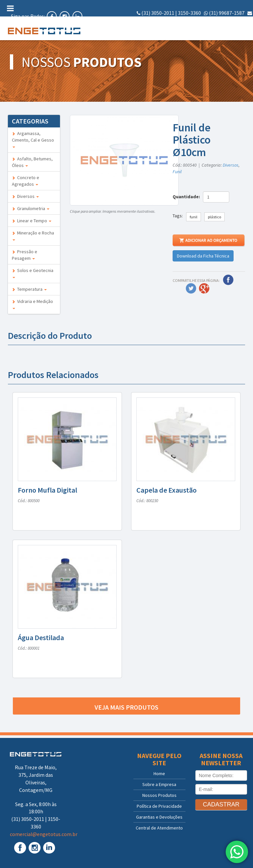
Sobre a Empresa (159, 784)
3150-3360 (189, 13)
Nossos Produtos (159, 795)
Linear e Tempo (32, 221)
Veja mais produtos (126, 707)
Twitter (191, 288)
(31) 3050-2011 (158, 13)
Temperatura (29, 289)
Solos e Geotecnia (33, 273)
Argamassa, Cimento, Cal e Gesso (33, 139)
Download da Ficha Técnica (203, 256)
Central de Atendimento (159, 828)
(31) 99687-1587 (227, 13)
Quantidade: (187, 197)
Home (159, 773)
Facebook (228, 280)
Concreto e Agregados (26, 181)
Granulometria (31, 208)
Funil (177, 172)
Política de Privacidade (159, 806)
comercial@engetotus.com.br (218, 20)
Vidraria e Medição (32, 304)
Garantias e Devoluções (159, 817)
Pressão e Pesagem (25, 255)
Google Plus (204, 288)
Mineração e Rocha (33, 235)
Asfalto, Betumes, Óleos (32, 162)
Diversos (25, 196)
